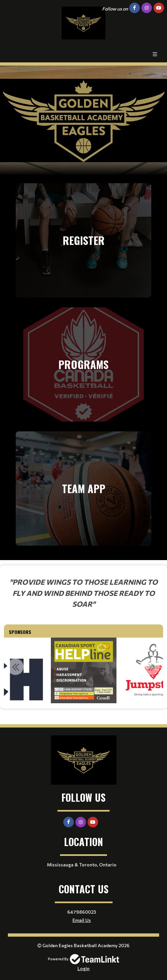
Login (83, 968)
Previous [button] (15, 667)
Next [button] (152, 667)
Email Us (82, 920)
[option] (84, 670)
